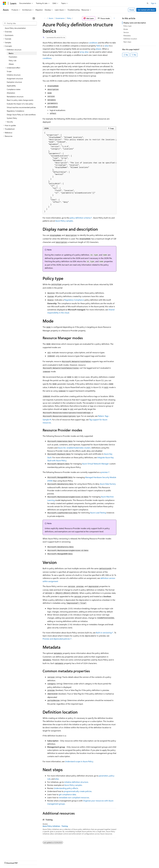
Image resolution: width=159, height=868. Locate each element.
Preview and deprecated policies (56, 639)
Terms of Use (89, 861)
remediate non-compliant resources (74, 797)
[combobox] (20, 23)
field (98, 46)
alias (57, 779)
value (106, 46)
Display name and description (135, 23)
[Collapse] (34, 18)
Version (126, 32)
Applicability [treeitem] (11, 86)
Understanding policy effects (66, 788)
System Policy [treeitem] (12, 118)
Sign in (154, 3)
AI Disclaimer (8, 861)
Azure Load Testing (98, 513)
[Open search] (148, 3)
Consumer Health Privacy (70, 861)
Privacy (53, 861)
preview (104, 472)
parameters (104, 776)
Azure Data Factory (108, 484)
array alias (84, 52)
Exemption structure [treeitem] (14, 82)
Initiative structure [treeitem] (14, 75)
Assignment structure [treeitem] (15, 78)
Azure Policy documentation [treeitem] (15, 28)
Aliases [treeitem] (11, 64)
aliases (99, 49)
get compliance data (67, 794)
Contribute (43, 861)
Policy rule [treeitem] (13, 60)
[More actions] (114, 18)
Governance (60, 18)
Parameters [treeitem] (13, 57)
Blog (33, 861)
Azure (51, 18)
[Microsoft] (4, 3)
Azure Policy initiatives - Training (55, 826)
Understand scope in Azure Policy (79, 761)
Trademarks (101, 861)
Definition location (130, 39)
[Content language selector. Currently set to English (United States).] (14, 855)
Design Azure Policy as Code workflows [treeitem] (21, 115)
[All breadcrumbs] (45, 18)
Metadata (127, 36)
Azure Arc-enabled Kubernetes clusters (74, 448)
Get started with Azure (146, 10)
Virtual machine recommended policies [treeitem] (21, 107)
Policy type (127, 26)
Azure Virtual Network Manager (95, 464)
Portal (132, 10)
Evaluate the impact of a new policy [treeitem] (20, 104)
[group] (79, 172)
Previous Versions (22, 861)
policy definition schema (80, 218)
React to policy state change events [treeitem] (20, 100)
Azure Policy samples (64, 221)
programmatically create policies (78, 791)
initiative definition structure (76, 782)
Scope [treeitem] (9, 71)
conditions (93, 43)
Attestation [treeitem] (11, 93)
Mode (126, 29)
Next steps (127, 42)
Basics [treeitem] (11, 53)
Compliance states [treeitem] (14, 89)
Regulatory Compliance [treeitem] (15, 111)
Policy (69, 18)
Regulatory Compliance (74, 300)
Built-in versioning (104, 633)
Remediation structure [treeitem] (15, 97)
